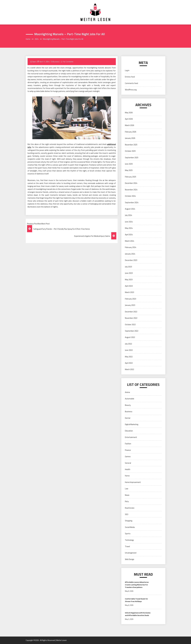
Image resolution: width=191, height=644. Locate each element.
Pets (127, 501)
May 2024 (129, 228)
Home (127, 476)
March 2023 (129, 292)
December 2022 (131, 312)
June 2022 (129, 350)
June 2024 (129, 222)
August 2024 (130, 209)
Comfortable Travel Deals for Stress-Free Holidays (136, 600)
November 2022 (131, 318)
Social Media (130, 527)
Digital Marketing (132, 424)
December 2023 (131, 260)
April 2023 (129, 286)
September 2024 (132, 202)
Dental (128, 418)
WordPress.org (131, 90)
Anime (127, 392)
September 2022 (132, 331)
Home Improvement (133, 482)
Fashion (128, 444)
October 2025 (130, 151)
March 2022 (129, 369)
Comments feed (131, 83)
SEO (127, 514)
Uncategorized (131, 553)
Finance (128, 450)
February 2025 (131, 177)
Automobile (130, 399)
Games (128, 456)
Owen (34, 62)
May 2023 (129, 280)
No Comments (68, 62)
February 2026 (131, 132)
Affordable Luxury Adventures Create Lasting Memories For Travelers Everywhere (137, 585)
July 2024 (128, 215)
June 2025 (129, 164)
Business (56, 62)
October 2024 (130, 196)
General (128, 463)
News (127, 495)
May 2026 (129, 113)
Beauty (128, 405)
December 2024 (131, 183)
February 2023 (131, 299)
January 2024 (130, 254)
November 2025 (131, 145)
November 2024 (131, 190)
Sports (128, 534)
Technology (129, 540)
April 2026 (129, 119)
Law (127, 489)
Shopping (129, 521)
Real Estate (130, 508)
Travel (127, 546)
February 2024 (131, 247)
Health (128, 469)
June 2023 (129, 273)
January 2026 (130, 138)
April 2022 (129, 363)
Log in (127, 70)
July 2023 (128, 267)
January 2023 (130, 305)
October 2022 (130, 325)
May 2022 (129, 357)
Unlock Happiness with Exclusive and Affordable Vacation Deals (138, 614)
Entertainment (131, 437)
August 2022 (130, 337)
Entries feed (130, 77)
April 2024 (129, 235)
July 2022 (128, 344)
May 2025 (129, 170)
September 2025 (132, 158)
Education (129, 431)
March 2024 (129, 241)
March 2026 (129, 125)
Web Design (130, 559)
